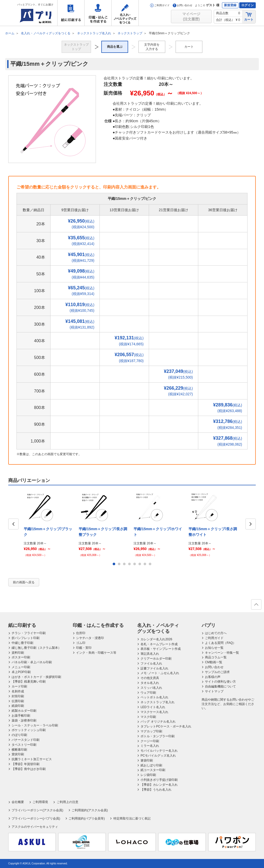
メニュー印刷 (21, 667)
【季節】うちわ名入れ (156, 790)
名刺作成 (18, 691)
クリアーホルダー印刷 (156, 659)
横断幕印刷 (19, 750)
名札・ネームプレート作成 (159, 644)
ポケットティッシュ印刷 (29, 730)
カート (249, 16)
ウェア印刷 (148, 693)
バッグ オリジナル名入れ (158, 722)
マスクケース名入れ (154, 712)
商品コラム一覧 (216, 657)
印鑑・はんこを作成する (98, 13)
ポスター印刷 (21, 657)
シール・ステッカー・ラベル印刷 (35, 725)
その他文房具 (150, 678)
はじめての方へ (216, 633)
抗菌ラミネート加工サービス (32, 759)
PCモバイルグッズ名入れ (158, 756)
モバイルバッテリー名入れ (159, 751)
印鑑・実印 (84, 648)
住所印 (81, 633)
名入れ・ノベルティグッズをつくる (125, 13)
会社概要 (18, 802)
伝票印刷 (18, 701)
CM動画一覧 (214, 662)
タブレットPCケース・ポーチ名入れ (166, 726)
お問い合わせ (183, 5)
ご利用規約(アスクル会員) (90, 810)
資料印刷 (18, 653)
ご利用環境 (40, 802)
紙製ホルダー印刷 (24, 711)
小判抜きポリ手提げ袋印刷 (159, 780)
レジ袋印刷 (148, 775)
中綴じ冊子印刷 (22, 643)
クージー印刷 (150, 741)
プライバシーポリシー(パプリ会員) (36, 818)
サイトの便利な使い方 (220, 682)
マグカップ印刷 (151, 731)
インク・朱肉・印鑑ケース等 (96, 653)
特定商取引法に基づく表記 (132, 818)
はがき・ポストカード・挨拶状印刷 (36, 677)
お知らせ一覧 (214, 648)
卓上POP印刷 (21, 672)
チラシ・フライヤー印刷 (29, 633)
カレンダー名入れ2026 (156, 639)
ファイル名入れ (151, 664)
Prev (13, 524)
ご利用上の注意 (68, 802)
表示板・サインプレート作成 (161, 649)
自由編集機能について (220, 686)
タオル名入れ (150, 683)
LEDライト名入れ (153, 707)
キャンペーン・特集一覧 (222, 653)
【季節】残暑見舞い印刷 (29, 682)
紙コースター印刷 (153, 770)
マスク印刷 (148, 717)
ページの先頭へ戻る (256, 606)
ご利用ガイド (160, 5)
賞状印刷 (18, 754)
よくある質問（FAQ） (220, 643)
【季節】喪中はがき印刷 (29, 769)
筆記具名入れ (150, 654)
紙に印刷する (71, 13)
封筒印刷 (18, 696)
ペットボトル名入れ (154, 697)
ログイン (247, 5)
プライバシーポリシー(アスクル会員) (37, 810)
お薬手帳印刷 (21, 716)
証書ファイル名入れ (154, 668)
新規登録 (230, 5)
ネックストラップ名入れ (158, 702)
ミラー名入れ (150, 746)
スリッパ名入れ (151, 688)
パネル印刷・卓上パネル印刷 (32, 662)
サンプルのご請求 (217, 672)
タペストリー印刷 (24, 745)
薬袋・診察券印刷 (24, 720)
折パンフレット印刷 (26, 638)
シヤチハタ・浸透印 (90, 638)
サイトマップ (214, 691)
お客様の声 (213, 677)
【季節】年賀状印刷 (26, 764)
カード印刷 (19, 686)
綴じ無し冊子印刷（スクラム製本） (36, 648)
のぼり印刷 (19, 735)
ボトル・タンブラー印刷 (158, 736)
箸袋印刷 (147, 760)
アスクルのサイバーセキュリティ (35, 827)
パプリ (209, 625)
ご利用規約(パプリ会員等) (87, 818)
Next (251, 524)
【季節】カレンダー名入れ (159, 785)
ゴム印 (81, 643)
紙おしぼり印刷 (151, 765)
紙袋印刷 (18, 706)
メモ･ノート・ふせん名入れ (160, 673)
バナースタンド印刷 (26, 740)
